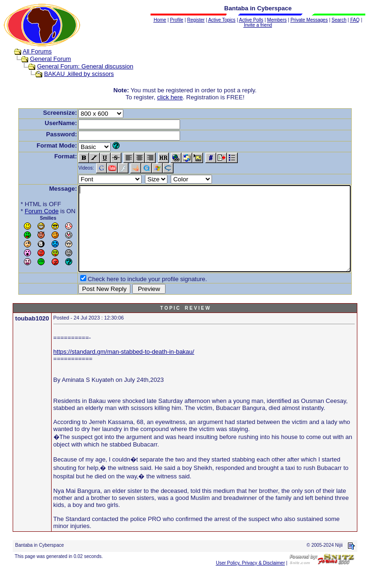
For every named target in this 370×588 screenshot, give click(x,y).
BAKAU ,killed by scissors (70, 74)
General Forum (42, 59)
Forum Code (27, 211)
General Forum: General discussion (76, 66)
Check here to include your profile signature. (133, 296)
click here (172, 97)
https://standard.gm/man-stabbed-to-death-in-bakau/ (124, 368)
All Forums (28, 51)
